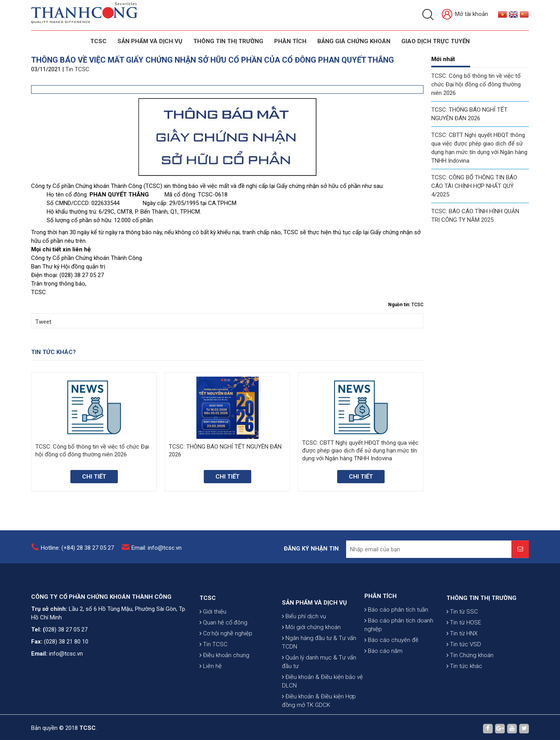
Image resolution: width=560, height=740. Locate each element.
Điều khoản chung (224, 688)
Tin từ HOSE (464, 655)
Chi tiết (94, 477)
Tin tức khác (464, 699)
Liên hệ (211, 699)
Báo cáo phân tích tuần (396, 637)
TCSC (98, 41)
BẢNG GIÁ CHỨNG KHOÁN (354, 41)
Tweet (43, 322)
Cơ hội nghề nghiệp (226, 666)
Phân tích (290, 41)
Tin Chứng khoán (470, 688)
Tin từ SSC (462, 644)
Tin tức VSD (464, 677)
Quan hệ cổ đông (223, 655)
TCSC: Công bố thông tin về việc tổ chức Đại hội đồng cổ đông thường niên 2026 (476, 84)
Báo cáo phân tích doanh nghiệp (399, 652)
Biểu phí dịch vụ (304, 663)
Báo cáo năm (383, 678)
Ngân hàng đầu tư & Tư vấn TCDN (319, 689)
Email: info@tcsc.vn (157, 553)
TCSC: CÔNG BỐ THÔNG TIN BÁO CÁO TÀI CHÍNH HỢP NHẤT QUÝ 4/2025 (474, 186)
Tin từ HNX (462, 666)
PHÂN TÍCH (381, 623)
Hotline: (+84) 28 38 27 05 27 (77, 553)
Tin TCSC (77, 69)
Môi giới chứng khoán (311, 674)
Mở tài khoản (465, 15)
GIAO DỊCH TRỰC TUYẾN (436, 41)
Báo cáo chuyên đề (391, 667)
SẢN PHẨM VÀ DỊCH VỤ (150, 41)
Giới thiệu (213, 644)
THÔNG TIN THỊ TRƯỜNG (228, 41)
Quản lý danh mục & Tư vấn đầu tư (319, 708)
